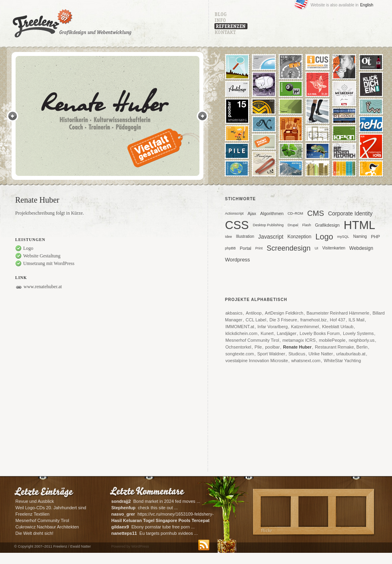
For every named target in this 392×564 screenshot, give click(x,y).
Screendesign (289, 248)
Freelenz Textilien (33, 514)
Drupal (293, 225)
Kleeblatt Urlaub (338, 327)
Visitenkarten (334, 248)
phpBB (230, 248)
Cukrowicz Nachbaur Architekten (47, 527)
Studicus (297, 354)
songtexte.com (240, 354)
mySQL (343, 237)
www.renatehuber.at (43, 287)
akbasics (234, 313)
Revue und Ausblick (35, 501)
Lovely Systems (358, 333)
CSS (237, 226)
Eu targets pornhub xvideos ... (155, 533)
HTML (359, 226)
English (367, 5)
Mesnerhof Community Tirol (252, 340)
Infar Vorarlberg (273, 327)
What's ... (161, 521)
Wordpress (238, 260)
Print (259, 248)
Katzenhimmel (305, 327)
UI (316, 248)
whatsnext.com (306, 361)
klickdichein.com (241, 333)
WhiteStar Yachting (342, 361)
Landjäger (287, 333)
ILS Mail (356, 320)
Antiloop (254, 313)
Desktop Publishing (268, 225)
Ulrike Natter (321, 354)
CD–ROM (295, 213)
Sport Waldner (271, 354)
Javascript (271, 237)
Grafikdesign (327, 225)
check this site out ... (145, 508)
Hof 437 (338, 320)
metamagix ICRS (299, 340)
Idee (229, 237)
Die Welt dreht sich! (35, 533)
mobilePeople (332, 340)
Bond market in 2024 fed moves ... (156, 501)
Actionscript (234, 213)
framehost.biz (313, 320)
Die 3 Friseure (283, 320)
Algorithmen (272, 213)
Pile (258, 347)
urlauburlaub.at (351, 354)
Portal (246, 248)
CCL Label (256, 320)
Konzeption (299, 237)
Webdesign (361, 248)
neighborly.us (362, 340)
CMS (316, 213)
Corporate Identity (350, 213)
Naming (360, 236)
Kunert (267, 333)
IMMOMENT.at (240, 327)
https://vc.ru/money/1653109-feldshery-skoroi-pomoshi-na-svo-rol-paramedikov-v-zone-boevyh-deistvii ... (163, 515)
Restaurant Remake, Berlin (341, 347)
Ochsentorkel (238, 347)
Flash (306, 225)
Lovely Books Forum (320, 333)
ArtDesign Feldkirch (284, 313)
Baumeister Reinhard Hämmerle (338, 313)
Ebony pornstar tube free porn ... (153, 527)
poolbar (272, 347)
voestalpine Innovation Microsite (257, 361)
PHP (375, 237)
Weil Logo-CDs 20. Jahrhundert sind (51, 508)
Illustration (245, 236)
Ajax (252, 213)
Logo (324, 237)
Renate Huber (297, 347)
